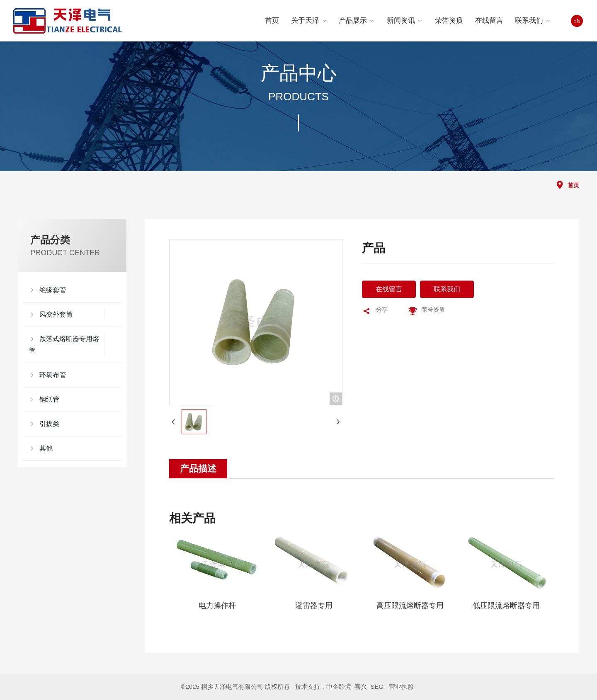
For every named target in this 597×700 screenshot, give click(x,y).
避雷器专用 (314, 606)
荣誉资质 (433, 310)
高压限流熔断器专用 (410, 606)
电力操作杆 (217, 606)
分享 (382, 310)
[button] (179, 589)
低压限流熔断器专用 (506, 606)
